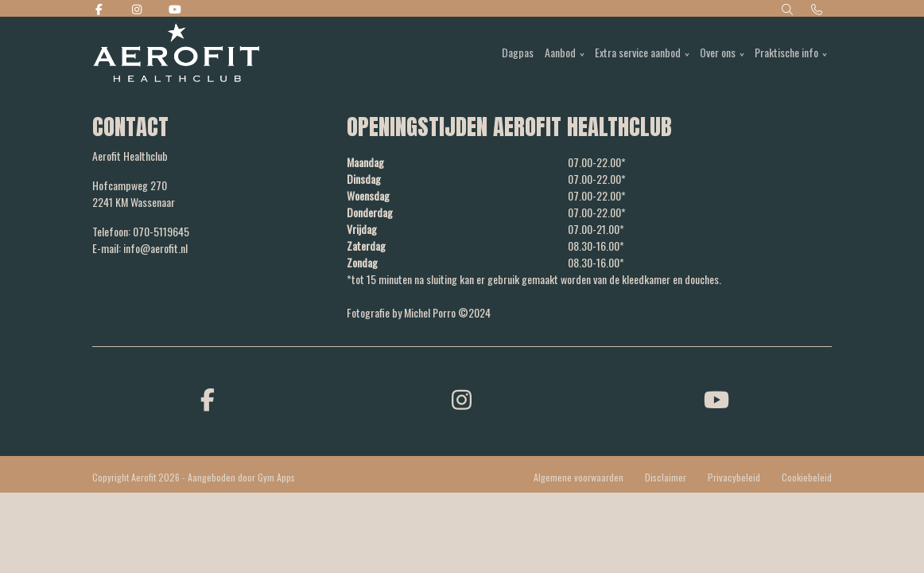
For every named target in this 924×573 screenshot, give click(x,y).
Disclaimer (666, 477)
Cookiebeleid (807, 477)
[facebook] (208, 398)
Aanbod (560, 52)
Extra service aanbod (638, 52)
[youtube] (716, 398)
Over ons (718, 52)
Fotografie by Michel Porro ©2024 (419, 312)
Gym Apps (276, 477)
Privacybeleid (734, 477)
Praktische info (786, 52)
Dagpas (518, 52)
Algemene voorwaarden (578, 477)
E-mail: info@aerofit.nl (140, 248)
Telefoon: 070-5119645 (141, 231)
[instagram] (462, 398)
